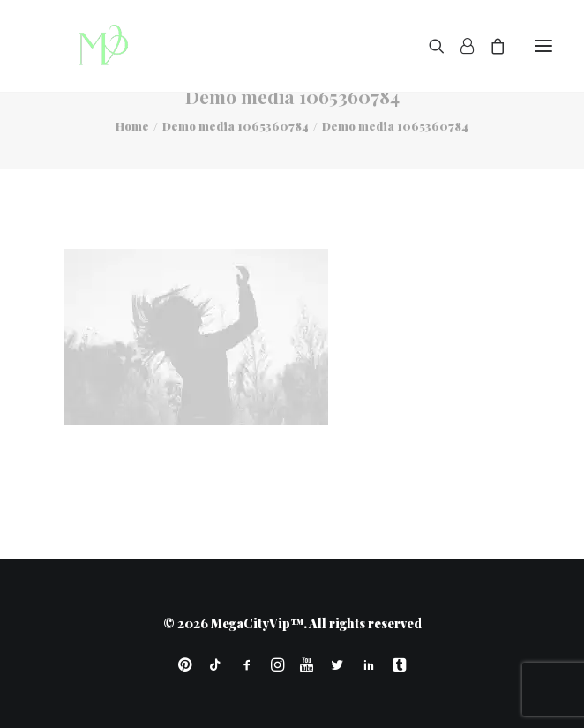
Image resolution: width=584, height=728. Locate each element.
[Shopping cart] (490, 46)
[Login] (459, 46)
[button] (543, 46)
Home (132, 126)
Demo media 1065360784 (236, 126)
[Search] (429, 46)
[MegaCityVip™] (98, 46)
